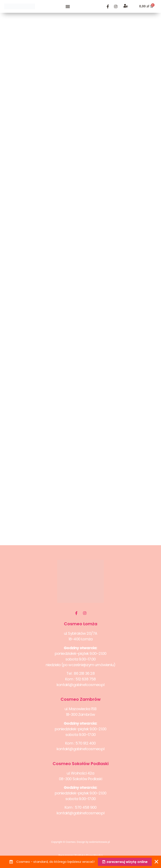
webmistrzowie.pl (99, 842)
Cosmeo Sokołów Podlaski (81, 764)
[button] (68, 6)
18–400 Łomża (80, 639)
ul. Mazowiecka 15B (80, 709)
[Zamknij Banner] (156, 862)
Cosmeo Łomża (81, 624)
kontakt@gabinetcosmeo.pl (80, 685)
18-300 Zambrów (81, 714)
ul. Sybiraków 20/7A (81, 633)
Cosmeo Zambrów (81, 699)
